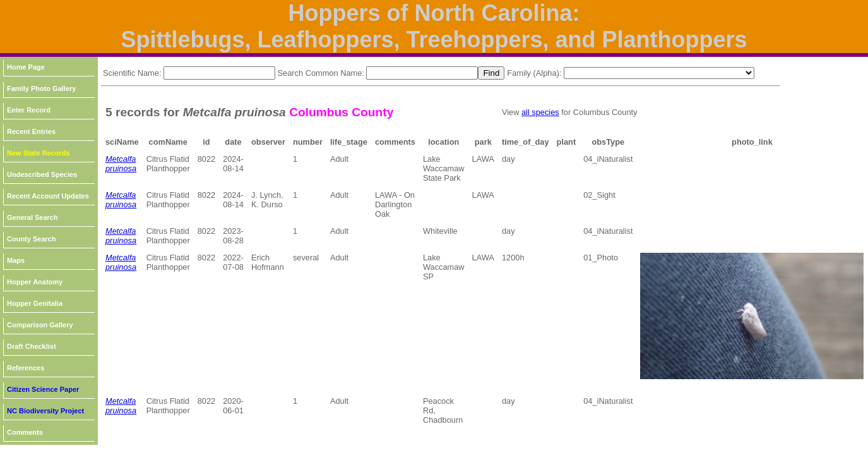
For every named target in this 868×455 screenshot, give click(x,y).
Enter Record (29, 110)
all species (540, 112)
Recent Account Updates (48, 196)
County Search (32, 239)
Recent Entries (31, 131)
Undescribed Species (42, 174)
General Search (33, 217)
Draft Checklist (32, 346)
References (26, 368)
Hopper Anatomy (35, 282)
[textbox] (219, 73)
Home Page (26, 67)
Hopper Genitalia (35, 303)
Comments (25, 432)
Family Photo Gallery (41, 88)
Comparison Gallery (40, 325)
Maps (16, 260)
